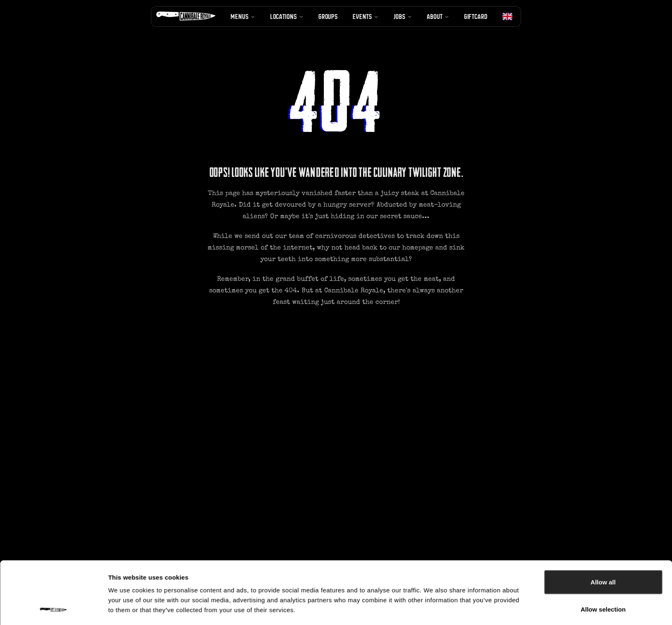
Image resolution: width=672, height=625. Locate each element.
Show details (433, 580)
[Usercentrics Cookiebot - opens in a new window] (53, 580)
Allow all (603, 495)
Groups (328, 16)
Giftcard (476, 16)
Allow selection (603, 522)
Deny (603, 549)
